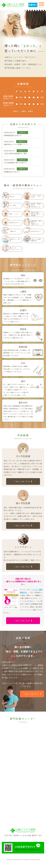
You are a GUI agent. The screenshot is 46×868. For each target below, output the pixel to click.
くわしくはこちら (23, 481)
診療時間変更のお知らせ (13, 135)
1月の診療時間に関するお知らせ (15, 163)
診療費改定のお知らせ (12, 172)
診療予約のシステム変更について (16, 144)
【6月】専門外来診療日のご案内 (15, 154)
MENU (41, 5)
